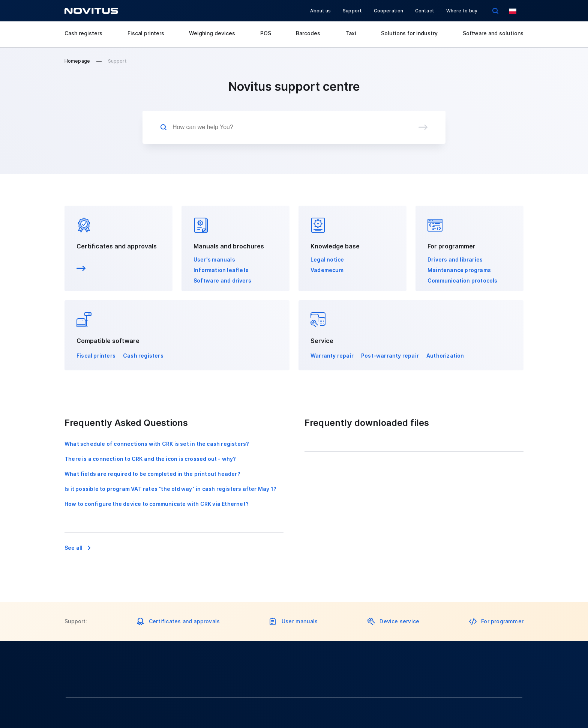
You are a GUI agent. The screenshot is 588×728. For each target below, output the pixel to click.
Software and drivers (222, 281)
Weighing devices (212, 33)
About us (320, 11)
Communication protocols (463, 281)
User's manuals (214, 259)
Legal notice (327, 259)
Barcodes (308, 33)
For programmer (502, 621)
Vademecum (327, 270)
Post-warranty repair (390, 356)
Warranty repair (332, 356)
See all (73, 548)
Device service (399, 621)
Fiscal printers (146, 33)
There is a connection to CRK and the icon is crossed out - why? (150, 459)
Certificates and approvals (117, 246)
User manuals (300, 621)
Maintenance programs (459, 270)
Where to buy (462, 11)
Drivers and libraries (455, 259)
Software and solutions (493, 33)
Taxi (351, 33)
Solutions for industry (409, 33)
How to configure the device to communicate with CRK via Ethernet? (157, 504)
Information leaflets (221, 270)
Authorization (445, 356)
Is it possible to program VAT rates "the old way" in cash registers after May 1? (170, 489)
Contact (425, 11)
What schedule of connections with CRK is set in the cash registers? (157, 444)
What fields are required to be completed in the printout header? (152, 474)
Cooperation (388, 11)
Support (352, 11)
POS (266, 33)
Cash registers (83, 33)
